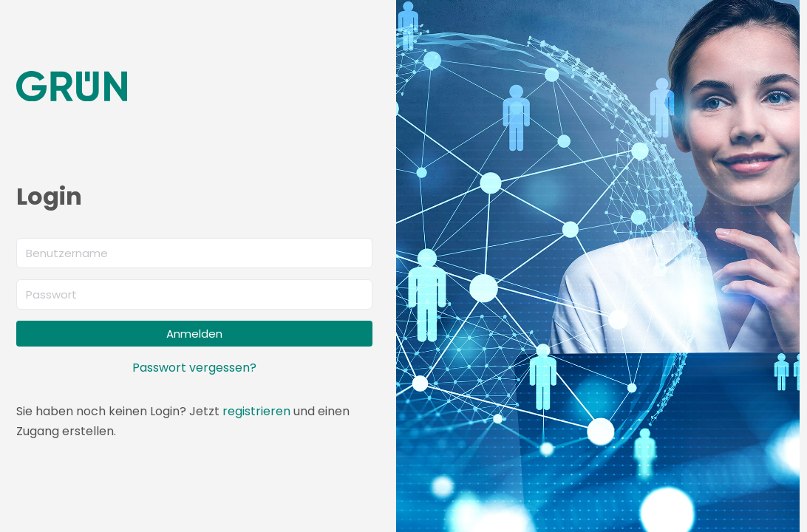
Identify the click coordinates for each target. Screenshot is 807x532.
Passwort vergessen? (194, 368)
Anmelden (194, 334)
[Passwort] (194, 294)
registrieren (256, 411)
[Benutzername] (194, 253)
